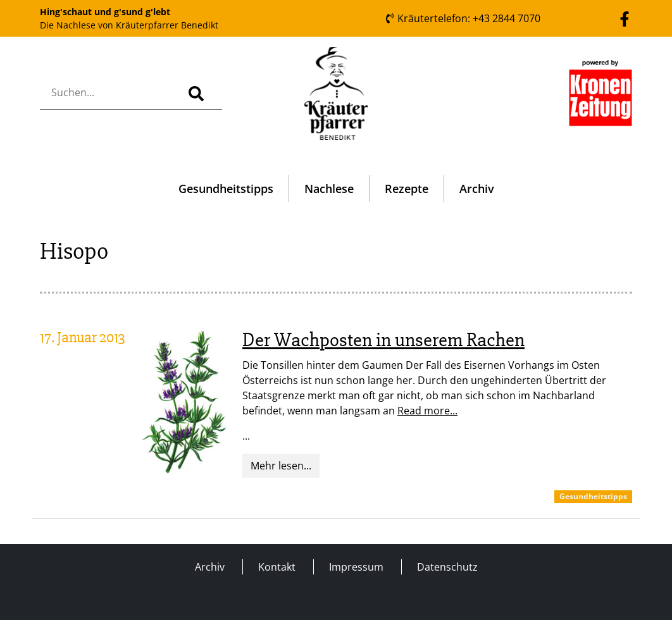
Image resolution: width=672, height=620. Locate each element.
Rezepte (407, 189)
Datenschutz (447, 567)
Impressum (356, 567)
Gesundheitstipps (226, 189)
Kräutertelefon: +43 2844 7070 (463, 18)
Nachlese (329, 189)
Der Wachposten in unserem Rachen (383, 340)
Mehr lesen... (281, 466)
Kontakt (277, 567)
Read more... (427, 411)
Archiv (477, 189)
